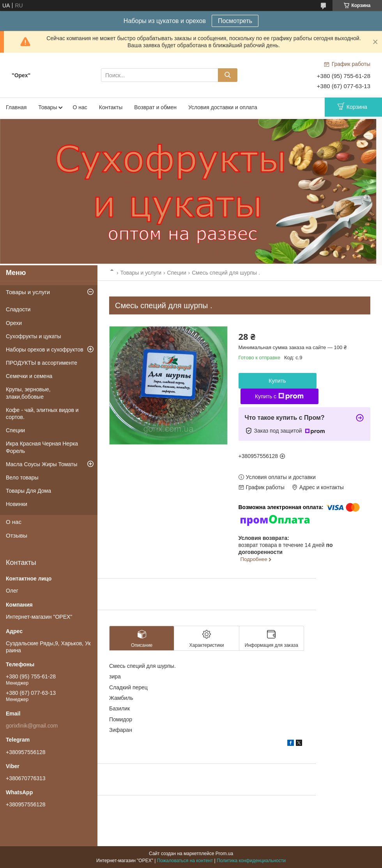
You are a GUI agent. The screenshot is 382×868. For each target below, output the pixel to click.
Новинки (17, 504)
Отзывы (17, 535)
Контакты (111, 107)
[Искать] (228, 75)
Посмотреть (235, 21)
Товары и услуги (141, 273)
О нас (80, 107)
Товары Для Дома (28, 491)
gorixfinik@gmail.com (32, 726)
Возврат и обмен (155, 107)
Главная (16, 107)
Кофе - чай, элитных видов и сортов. (42, 414)
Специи (177, 273)
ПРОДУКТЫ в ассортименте (42, 363)
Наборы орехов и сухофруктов (45, 350)
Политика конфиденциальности (251, 861)
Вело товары (22, 477)
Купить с (279, 396)
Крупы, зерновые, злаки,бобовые (28, 393)
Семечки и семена (29, 376)
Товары (48, 107)
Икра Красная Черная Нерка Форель (42, 447)
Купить (277, 381)
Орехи (14, 323)
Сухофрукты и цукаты (34, 336)
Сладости (18, 309)
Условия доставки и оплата (223, 107)
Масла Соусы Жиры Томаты (42, 464)
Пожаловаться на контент (185, 861)
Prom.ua (224, 854)
